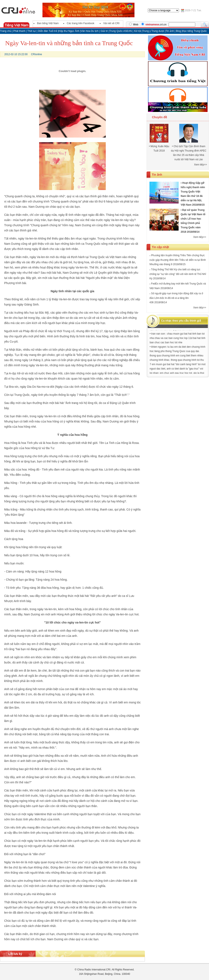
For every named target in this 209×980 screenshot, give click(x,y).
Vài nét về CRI (111, 23)
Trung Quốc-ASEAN (121, 31)
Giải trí (105, 31)
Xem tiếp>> (200, 165)
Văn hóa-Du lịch (90, 31)
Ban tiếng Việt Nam (48, 23)
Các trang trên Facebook (81, 23)
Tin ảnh (170, 31)
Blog (179, 31)
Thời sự (32, 31)
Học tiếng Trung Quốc (195, 31)
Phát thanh (19, 31)
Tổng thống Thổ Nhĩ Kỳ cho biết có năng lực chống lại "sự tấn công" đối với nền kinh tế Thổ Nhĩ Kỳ (178, 274)
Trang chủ (6, 31)
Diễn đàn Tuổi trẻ (47, 31)
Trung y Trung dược (154, 31)
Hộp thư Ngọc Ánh (69, 31)
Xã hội (137, 31)
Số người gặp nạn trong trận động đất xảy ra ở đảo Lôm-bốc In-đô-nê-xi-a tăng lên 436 (176, 298)
